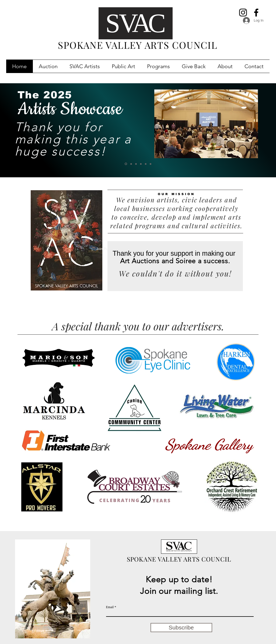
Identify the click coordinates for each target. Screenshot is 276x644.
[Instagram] (243, 13)
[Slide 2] (146, 164)
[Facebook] (256, 13)
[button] (48, 66)
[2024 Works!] (126, 164)
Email (110, 607)
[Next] (241, 130)
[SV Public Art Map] (136, 164)
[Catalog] (131, 164)
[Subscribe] (181, 628)
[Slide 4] (151, 164)
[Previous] (35, 130)
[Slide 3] (141, 164)
